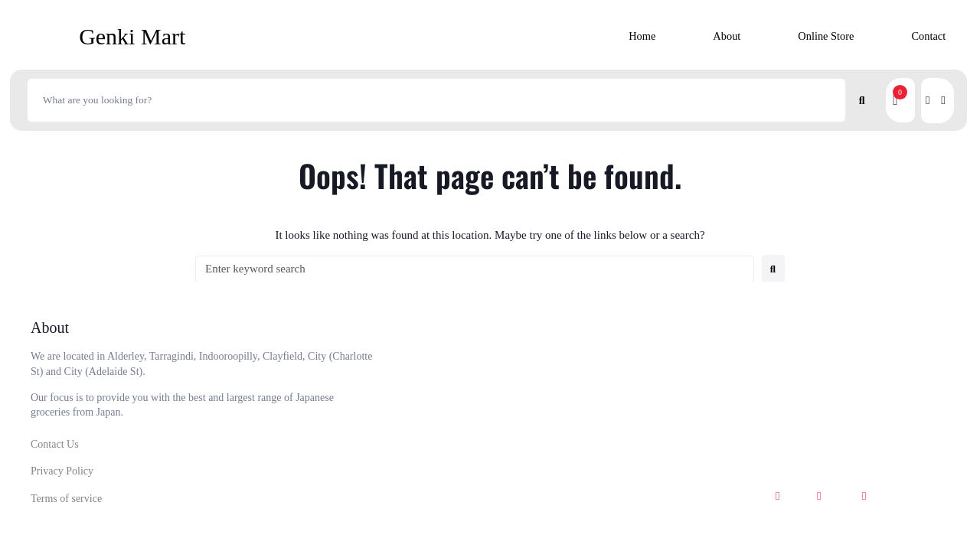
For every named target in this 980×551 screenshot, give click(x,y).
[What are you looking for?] (436, 100)
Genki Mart (132, 36)
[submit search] (862, 100)
